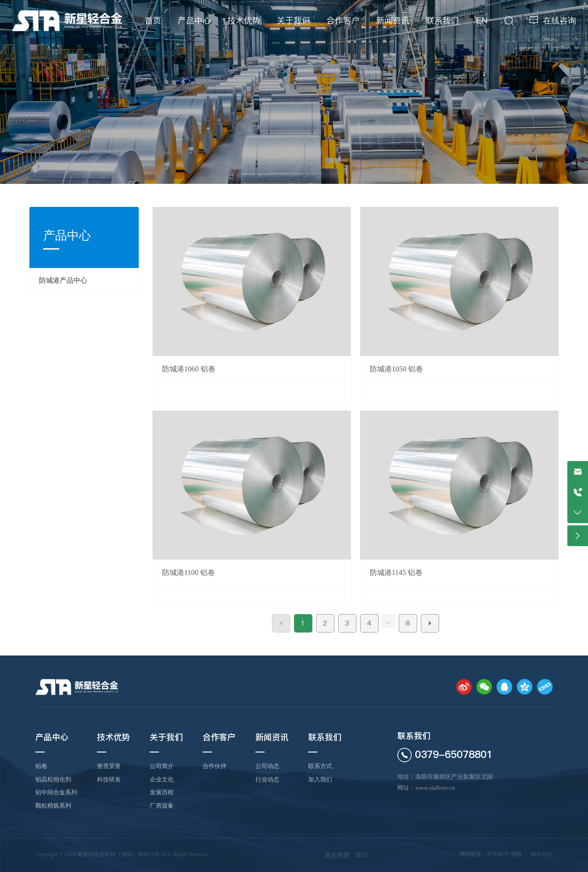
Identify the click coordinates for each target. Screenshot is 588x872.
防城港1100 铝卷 (189, 573)
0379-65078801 (454, 754)
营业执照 (337, 855)
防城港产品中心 (63, 280)
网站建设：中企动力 (484, 854)
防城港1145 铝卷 (396, 573)
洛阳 (516, 854)
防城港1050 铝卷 (396, 369)
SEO (361, 855)
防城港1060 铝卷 (189, 369)
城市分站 (542, 854)
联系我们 (414, 736)
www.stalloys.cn (435, 788)
